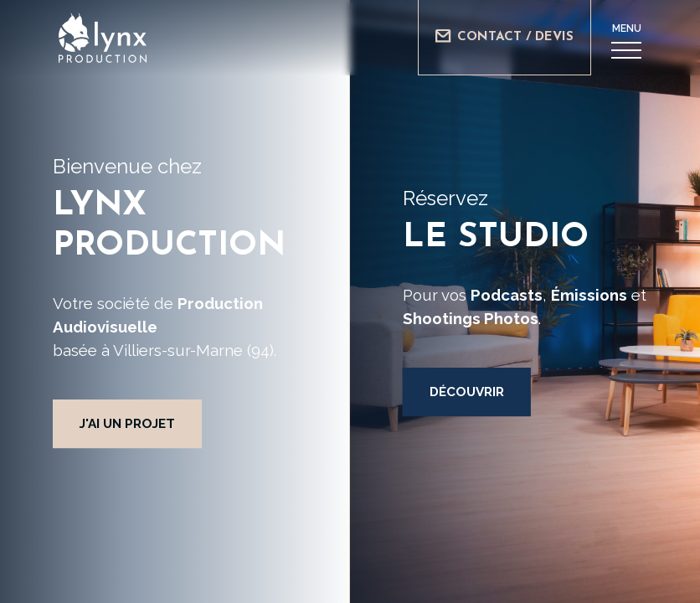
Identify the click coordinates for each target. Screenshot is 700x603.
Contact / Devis (504, 36)
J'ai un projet (127, 424)
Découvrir (467, 392)
